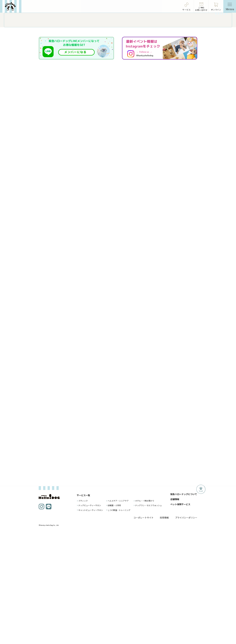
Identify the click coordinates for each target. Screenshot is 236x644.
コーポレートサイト (144, 630)
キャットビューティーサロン (91, 622)
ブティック (83, 613)
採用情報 (164, 630)
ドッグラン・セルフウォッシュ (148, 618)
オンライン (216, 10)
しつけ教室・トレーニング (119, 622)
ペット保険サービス (180, 617)
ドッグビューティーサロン (90, 618)
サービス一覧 (83, 608)
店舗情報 (175, 612)
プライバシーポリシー (186, 630)
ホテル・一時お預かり (145, 613)
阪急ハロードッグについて (184, 607)
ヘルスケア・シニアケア (118, 613)
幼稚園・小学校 (114, 618)
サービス (187, 10)
